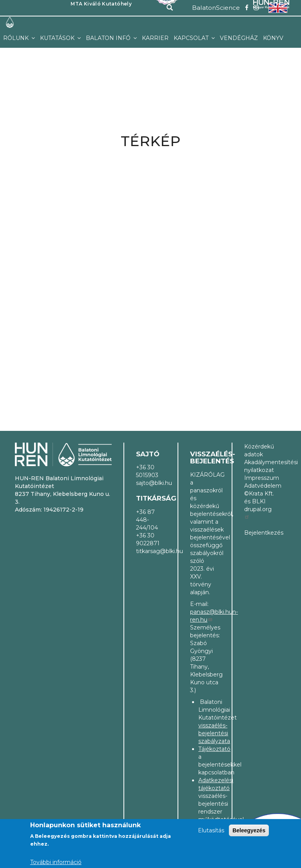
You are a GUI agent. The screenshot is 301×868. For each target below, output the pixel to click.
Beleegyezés (249, 830)
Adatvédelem (259, 486)
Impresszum (259, 478)
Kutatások (58, 38)
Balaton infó (109, 38)
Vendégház (239, 38)
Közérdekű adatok (259, 450)
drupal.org (258, 512)
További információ (56, 862)
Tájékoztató (214, 749)
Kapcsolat (192, 38)
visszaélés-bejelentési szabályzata (214, 733)
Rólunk (17, 38)
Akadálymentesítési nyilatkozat (259, 466)
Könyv (273, 38)
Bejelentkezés (259, 533)
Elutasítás (211, 830)
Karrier (155, 38)
